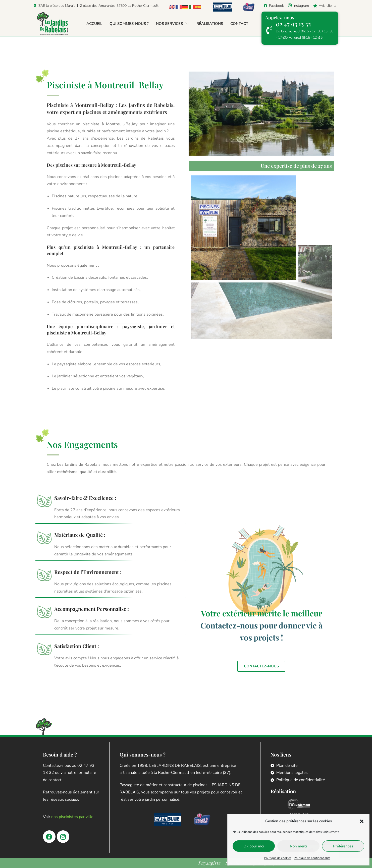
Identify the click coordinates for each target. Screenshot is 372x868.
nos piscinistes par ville (72, 817)
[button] (362, 821)
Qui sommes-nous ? (129, 24)
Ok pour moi (254, 846)
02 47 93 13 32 (293, 24)
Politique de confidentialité (312, 858)
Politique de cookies (278, 858)
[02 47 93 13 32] (269, 30)
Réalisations (210, 24)
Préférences (343, 846)
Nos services (173, 24)
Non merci (299, 846)
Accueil (94, 24)
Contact (239, 24)
